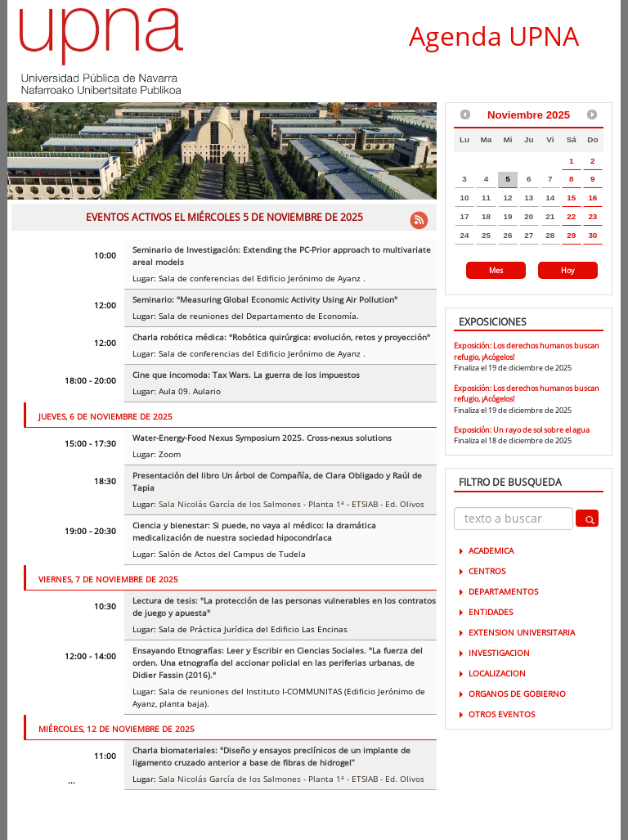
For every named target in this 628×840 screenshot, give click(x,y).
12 (507, 198)
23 (592, 216)
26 (507, 235)
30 (592, 235)
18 (486, 216)
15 (571, 198)
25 (486, 235)
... (72, 780)
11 (486, 198)
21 (550, 216)
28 (550, 235)
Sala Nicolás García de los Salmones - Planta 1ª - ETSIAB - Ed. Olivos (292, 504)
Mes (496, 270)
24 (464, 235)
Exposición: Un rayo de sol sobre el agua (522, 430)
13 (529, 198)
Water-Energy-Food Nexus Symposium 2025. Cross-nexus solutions (262, 438)
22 (571, 216)
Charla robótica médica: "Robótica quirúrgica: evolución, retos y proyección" (281, 337)
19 (507, 216)
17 (464, 216)
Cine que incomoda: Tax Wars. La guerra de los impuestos (246, 375)
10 (464, 198)
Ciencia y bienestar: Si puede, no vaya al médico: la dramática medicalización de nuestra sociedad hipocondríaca (254, 531)
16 (592, 198)
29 (571, 235)
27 (529, 235)
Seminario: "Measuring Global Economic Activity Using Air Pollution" (265, 299)
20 (529, 216)
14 (550, 198)
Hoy (568, 270)
